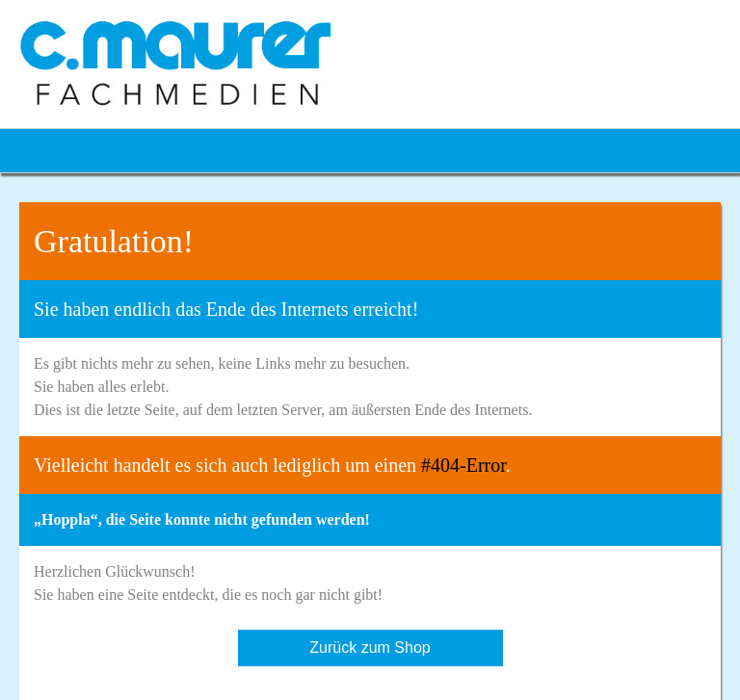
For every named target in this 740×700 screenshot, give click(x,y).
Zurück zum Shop (370, 648)
